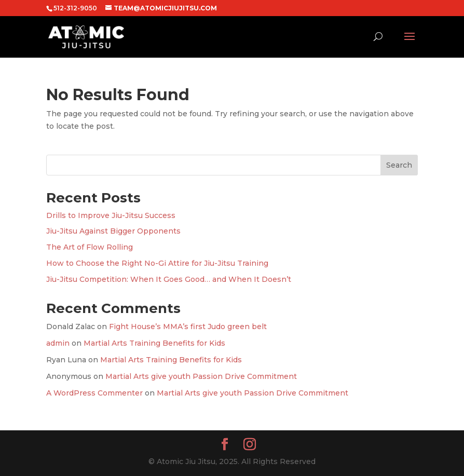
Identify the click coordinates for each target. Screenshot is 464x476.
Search (399, 165)
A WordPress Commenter (94, 393)
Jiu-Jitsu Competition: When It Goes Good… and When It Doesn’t (169, 279)
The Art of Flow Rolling (90, 247)
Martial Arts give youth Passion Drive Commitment (201, 376)
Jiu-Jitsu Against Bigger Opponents (113, 231)
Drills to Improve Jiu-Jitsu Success (111, 215)
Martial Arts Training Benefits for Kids (154, 343)
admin (58, 343)
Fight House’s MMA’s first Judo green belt (188, 327)
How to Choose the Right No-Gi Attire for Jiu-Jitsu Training (157, 263)
